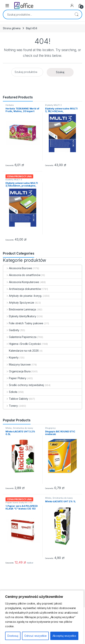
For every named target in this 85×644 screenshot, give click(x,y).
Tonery (11, 406)
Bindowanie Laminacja (20, 309)
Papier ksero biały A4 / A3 (19, 502)
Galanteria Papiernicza (20, 337)
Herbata (10, 105)
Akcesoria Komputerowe (21, 282)
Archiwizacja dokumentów (22, 289)
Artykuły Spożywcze (19, 303)
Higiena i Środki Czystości (22, 344)
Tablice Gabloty (16, 399)
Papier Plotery (15, 378)
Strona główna (12, 28)
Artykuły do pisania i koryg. (23, 296)
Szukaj (76, 14)
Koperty (11, 357)
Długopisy (50, 428)
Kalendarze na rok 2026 (21, 351)
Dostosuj (13, 636)
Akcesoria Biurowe (18, 268)
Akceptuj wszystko (64, 636)
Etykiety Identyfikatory (20, 316)
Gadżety (11, 330)
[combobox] (37, 14)
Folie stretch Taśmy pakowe (23, 323)
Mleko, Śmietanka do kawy (19, 428)
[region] (42, 617)
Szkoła (10, 392)
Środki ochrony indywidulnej (24, 385)
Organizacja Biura (17, 371)
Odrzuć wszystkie (35, 636)
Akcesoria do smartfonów (22, 275)
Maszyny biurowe (17, 364)
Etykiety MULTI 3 (53, 105)
